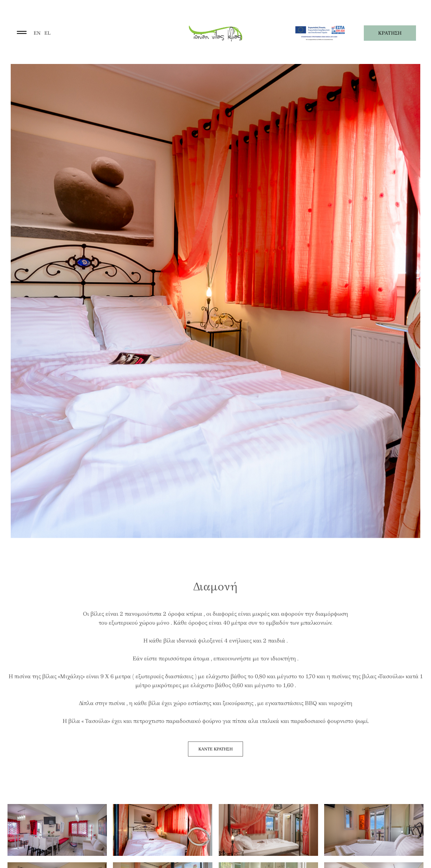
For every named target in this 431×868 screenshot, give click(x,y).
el (47, 33)
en (37, 33)
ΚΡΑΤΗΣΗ (390, 33)
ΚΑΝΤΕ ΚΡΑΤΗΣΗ (215, 749)
